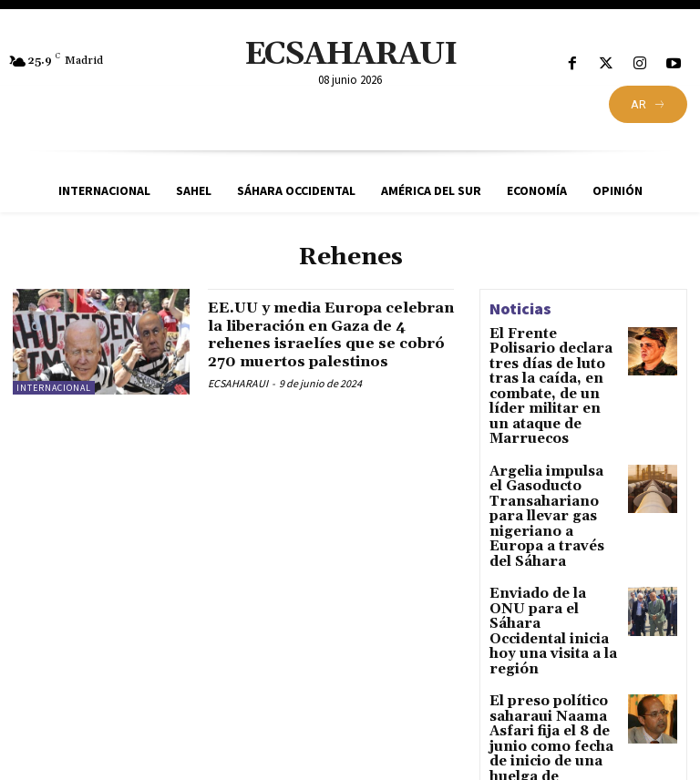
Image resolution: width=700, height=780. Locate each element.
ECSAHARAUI (238, 401)
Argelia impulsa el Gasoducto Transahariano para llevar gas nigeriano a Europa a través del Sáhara (552, 456)
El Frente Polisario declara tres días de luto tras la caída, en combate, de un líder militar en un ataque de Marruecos (549, 365)
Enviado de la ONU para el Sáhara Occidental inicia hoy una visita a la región (551, 535)
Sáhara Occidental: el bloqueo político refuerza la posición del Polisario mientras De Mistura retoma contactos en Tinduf (554, 706)
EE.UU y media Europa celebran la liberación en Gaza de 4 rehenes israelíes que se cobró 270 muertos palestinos (328, 344)
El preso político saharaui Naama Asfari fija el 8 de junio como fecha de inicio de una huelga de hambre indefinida (554, 615)
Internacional (54, 388)
